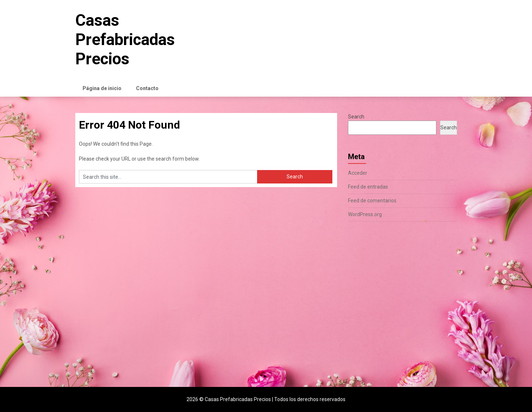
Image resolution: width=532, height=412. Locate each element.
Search (356, 117)
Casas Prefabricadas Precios (125, 40)
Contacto (147, 88)
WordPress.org (365, 214)
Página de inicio (102, 88)
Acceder (358, 173)
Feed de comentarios (372, 201)
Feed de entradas (368, 187)
